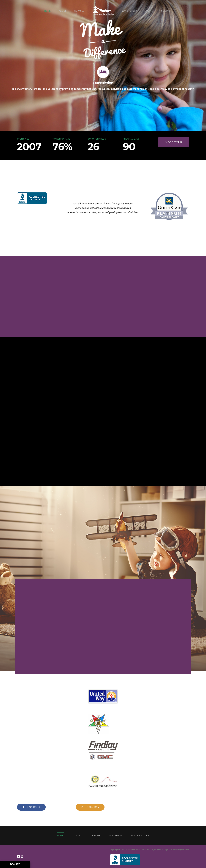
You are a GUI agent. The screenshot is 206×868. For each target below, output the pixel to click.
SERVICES (79, 11)
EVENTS (149, 11)
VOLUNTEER (116, 835)
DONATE (96, 835)
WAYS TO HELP (129, 11)
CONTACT (166, 11)
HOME (47, 11)
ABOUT (62, 11)
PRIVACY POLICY (140, 835)
